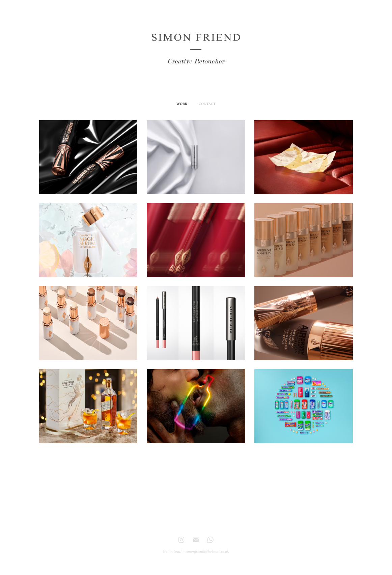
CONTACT (207, 104)
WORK (182, 104)
